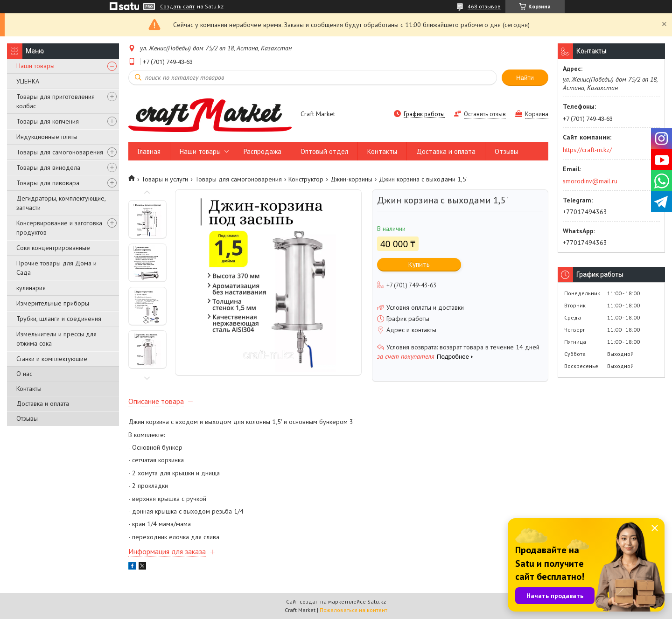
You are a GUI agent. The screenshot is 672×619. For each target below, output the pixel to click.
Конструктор (306, 179)
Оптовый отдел (324, 151)
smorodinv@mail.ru (590, 181)
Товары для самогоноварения (60, 152)
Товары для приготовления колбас (56, 101)
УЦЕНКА (28, 81)
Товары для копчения (48, 121)
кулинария (31, 288)
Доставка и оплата (43, 403)
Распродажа (262, 151)
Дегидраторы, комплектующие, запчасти (61, 203)
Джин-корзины (351, 179)
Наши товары (35, 66)
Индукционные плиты (47, 137)
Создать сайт (177, 7)
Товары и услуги (165, 179)
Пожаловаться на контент (353, 610)
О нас (24, 374)
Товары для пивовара (48, 183)
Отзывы (27, 418)
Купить (419, 264)
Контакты (29, 389)
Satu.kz (377, 602)
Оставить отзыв (485, 114)
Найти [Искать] (525, 78)
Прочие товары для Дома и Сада (56, 268)
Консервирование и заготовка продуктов (59, 228)
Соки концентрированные (53, 248)
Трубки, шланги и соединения (59, 319)
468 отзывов (484, 6)
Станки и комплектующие (52, 359)
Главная (149, 151)
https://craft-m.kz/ (587, 150)
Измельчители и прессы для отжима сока (56, 339)
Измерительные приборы (53, 303)
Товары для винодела (48, 167)
